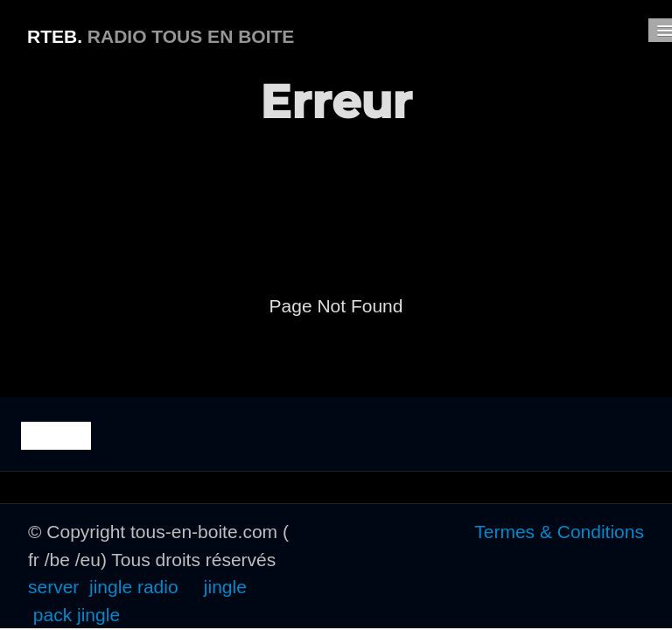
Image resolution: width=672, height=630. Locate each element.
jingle (225, 587)
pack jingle (77, 615)
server (56, 587)
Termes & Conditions (559, 532)
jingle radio (134, 587)
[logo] (161, 34)
